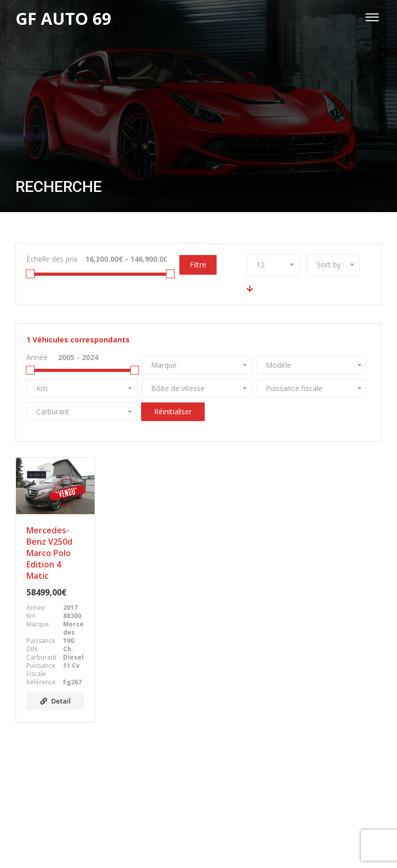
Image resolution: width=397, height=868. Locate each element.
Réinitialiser (173, 411)
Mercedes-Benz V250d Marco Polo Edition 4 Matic (49, 553)
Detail (56, 701)
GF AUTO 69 (187, 847)
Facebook (198, 809)
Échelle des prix (52, 259)
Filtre (198, 265)
